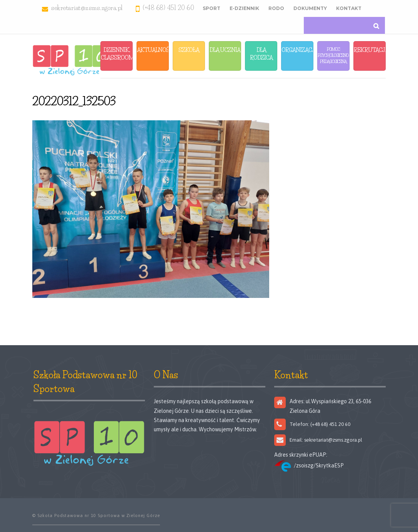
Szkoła (189, 50)
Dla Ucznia (225, 50)
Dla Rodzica (261, 54)
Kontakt (349, 8)
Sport (211, 8)
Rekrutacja (370, 50)
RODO (276, 8)
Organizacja (297, 50)
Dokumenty (310, 8)
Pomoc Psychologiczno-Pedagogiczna (334, 55)
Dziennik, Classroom (117, 54)
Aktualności (153, 50)
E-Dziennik (244, 8)
